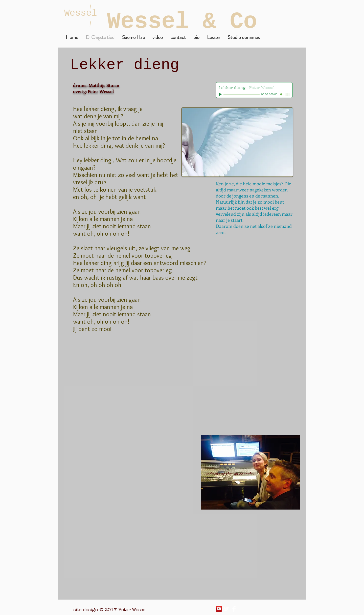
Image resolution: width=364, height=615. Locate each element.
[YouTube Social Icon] (219, 609)
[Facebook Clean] (234, 609)
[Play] (221, 94)
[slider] (287, 95)
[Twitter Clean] (226, 609)
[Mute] (282, 94)
